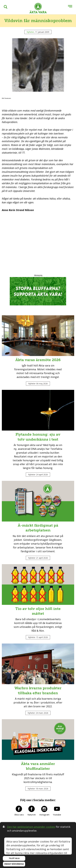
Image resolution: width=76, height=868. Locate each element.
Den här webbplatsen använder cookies (31, 827)
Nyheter (30, 32)
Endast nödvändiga (14, 864)
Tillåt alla (14, 858)
